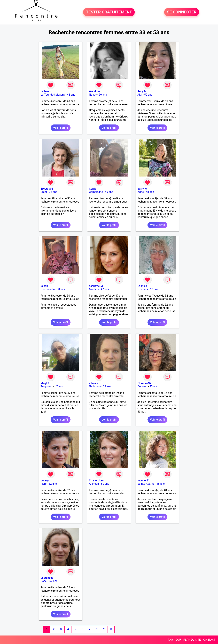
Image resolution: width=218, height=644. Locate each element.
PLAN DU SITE (192, 640)
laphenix (46, 91)
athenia (94, 383)
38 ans (53, 192)
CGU (178, 640)
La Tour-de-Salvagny (53, 95)
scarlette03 (96, 286)
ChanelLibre (96, 480)
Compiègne (96, 192)
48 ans (71, 95)
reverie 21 (143, 480)
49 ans (109, 192)
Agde (141, 192)
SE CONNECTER (182, 12)
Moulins (94, 289)
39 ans (107, 386)
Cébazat (142, 386)
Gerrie (93, 189)
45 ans (154, 386)
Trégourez (47, 386)
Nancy (93, 95)
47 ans (105, 289)
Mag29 (45, 383)
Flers (44, 484)
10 (111, 629)
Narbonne (95, 386)
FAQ (170, 640)
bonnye (45, 480)
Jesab (44, 286)
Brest (44, 192)
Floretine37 (144, 383)
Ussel (44, 581)
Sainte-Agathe (146, 484)
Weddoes (95, 91)
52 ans (154, 289)
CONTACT (209, 640)
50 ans (103, 95)
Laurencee (47, 578)
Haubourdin (48, 289)
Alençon (94, 484)
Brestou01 (47, 189)
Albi (140, 95)
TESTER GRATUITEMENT (109, 12)
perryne (142, 189)
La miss (142, 286)
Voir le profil (60, 128)
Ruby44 (142, 91)
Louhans (143, 289)
